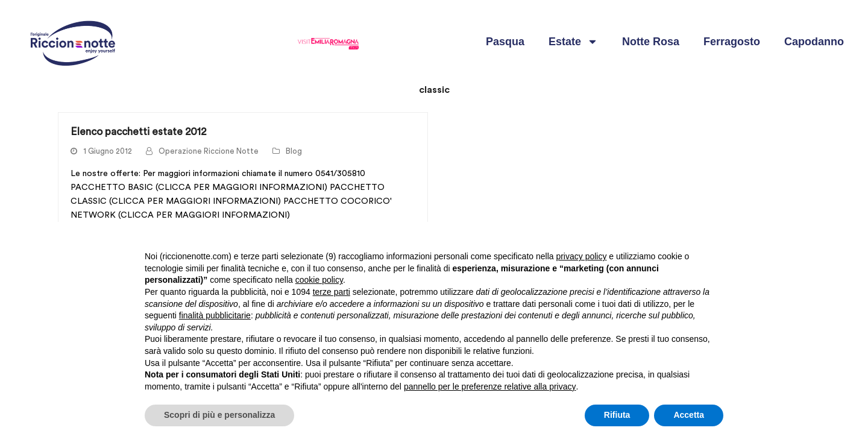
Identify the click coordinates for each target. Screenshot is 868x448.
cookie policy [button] (319, 280)
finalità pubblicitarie (215, 315)
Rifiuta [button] (617, 415)
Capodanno (814, 42)
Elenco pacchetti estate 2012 (138, 132)
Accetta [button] (689, 415)
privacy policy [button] (581, 256)
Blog (294, 151)
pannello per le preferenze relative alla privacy (490, 386)
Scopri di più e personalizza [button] (219, 415)
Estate (573, 42)
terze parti (332, 292)
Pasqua (505, 42)
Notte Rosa (651, 42)
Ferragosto (732, 42)
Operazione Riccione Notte (209, 151)
